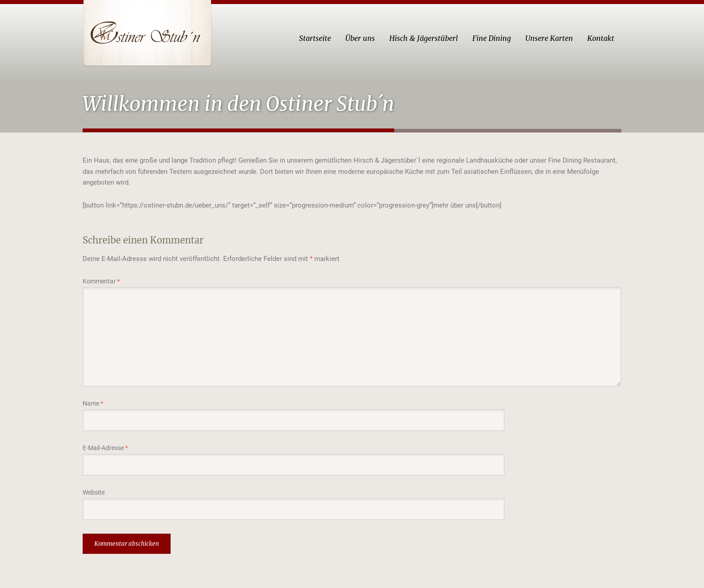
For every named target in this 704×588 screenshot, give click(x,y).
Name (93, 403)
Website (94, 492)
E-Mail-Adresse (105, 448)
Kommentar (101, 281)
